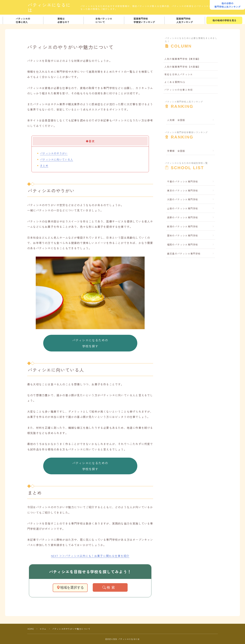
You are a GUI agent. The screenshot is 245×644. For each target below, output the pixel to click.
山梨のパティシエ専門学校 (183, 208)
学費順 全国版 (176, 151)
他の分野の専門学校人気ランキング (227, 5)
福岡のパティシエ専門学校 (183, 244)
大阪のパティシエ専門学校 (183, 199)
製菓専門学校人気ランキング (185, 20)
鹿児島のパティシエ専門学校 (184, 254)
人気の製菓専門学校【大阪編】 (182, 67)
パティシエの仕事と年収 (179, 90)
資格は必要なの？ (63, 20)
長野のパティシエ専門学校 (183, 217)
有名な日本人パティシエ (179, 74)
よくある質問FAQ (175, 82)
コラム (43, 629)
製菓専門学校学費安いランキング (144, 20)
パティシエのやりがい (54, 153)
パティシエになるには (52, 7)
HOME (31, 629)
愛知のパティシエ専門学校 (183, 235)
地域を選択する (70, 587)
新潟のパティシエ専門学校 (183, 226)
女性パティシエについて (104, 20)
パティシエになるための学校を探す (90, 343)
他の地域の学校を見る (224, 20)
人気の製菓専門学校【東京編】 (182, 59)
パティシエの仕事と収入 (23, 20)
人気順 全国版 (176, 120)
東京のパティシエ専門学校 (183, 190)
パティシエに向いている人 (56, 159)
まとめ (44, 165)
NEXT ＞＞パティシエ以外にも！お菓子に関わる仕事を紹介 (90, 556)
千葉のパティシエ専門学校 (183, 181)
